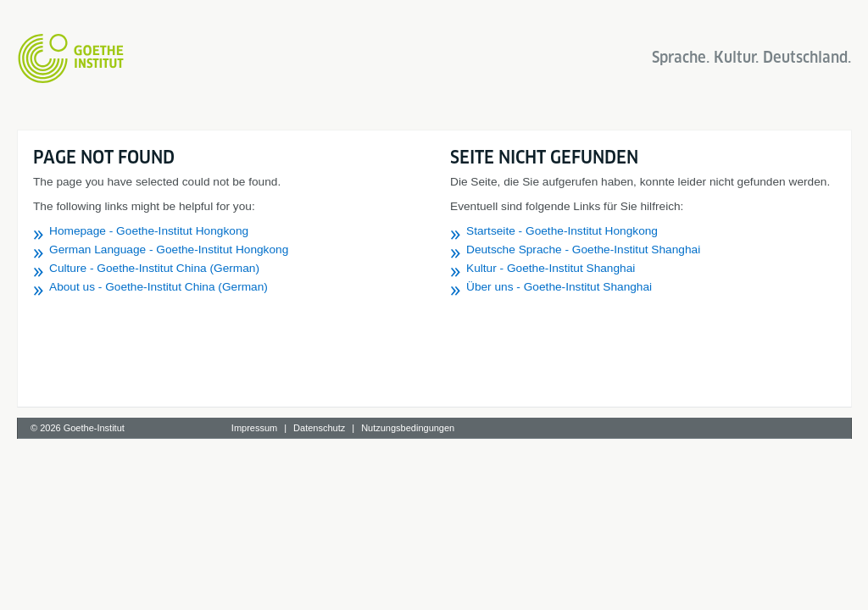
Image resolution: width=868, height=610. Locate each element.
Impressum (254, 428)
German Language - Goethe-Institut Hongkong (169, 250)
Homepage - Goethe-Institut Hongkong (149, 231)
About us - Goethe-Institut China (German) (159, 287)
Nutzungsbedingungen (408, 428)
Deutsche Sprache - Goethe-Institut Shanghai (583, 250)
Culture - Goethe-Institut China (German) (154, 268)
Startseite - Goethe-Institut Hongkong (562, 231)
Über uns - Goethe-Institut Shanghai (559, 287)
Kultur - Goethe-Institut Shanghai (551, 268)
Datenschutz (319, 428)
